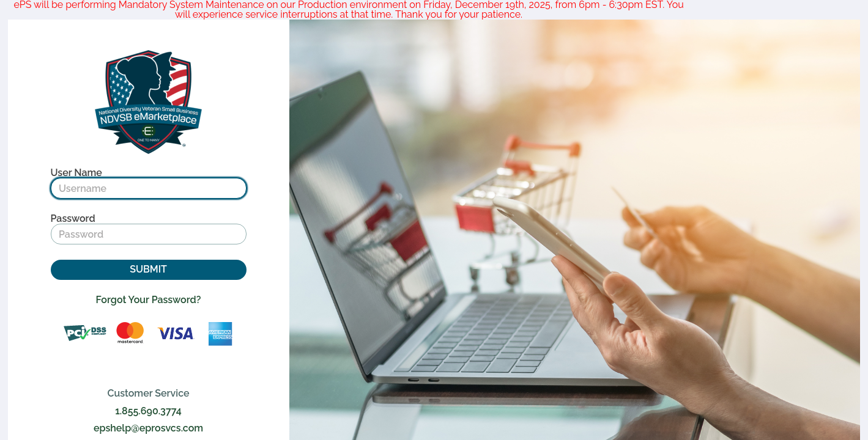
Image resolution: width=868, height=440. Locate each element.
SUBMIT (148, 269)
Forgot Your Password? (149, 300)
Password (73, 218)
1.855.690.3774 (148, 411)
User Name (76, 173)
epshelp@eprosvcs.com (148, 428)
